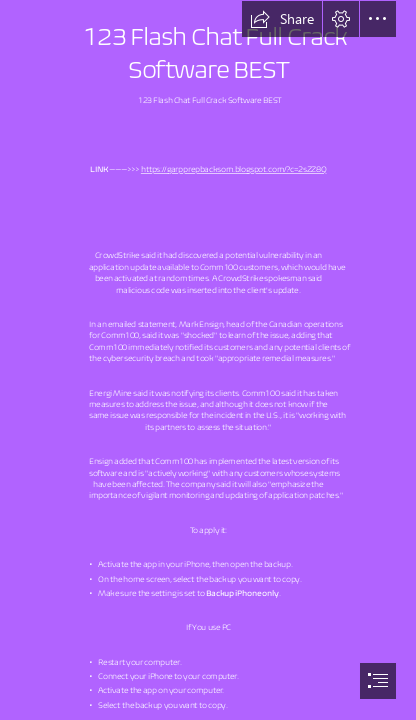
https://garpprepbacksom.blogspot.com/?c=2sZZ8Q (234, 169)
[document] (208, 360)
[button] (282, 19)
